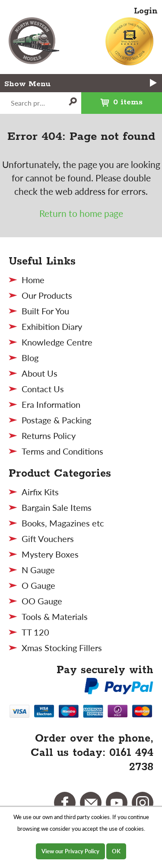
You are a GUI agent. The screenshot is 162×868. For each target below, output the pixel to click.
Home (33, 280)
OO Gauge (42, 601)
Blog (30, 358)
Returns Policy (49, 436)
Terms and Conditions (62, 451)
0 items (112, 100)
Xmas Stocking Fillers (62, 648)
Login (146, 11)
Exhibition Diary (52, 326)
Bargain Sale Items (57, 507)
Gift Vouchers (48, 539)
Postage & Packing (56, 420)
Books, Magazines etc (63, 523)
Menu (93, 84)
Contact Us (43, 389)
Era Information (51, 404)
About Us (40, 373)
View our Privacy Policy (70, 851)
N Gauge (38, 570)
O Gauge (38, 585)
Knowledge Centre (57, 342)
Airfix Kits (40, 492)
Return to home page (81, 213)
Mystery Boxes (50, 554)
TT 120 (35, 632)
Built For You (45, 311)
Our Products (47, 295)
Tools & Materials (55, 616)
